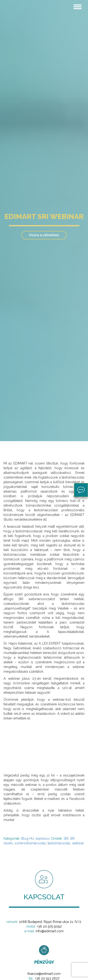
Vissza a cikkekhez (44, 235)
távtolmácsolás (59, 843)
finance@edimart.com (44, 974)
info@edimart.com (50, 931)
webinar (78, 843)
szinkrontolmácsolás (30, 843)
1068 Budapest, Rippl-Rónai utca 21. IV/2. (50, 922)
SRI (66, 838)
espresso (43, 838)
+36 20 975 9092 (49, 926)
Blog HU (28, 838)
